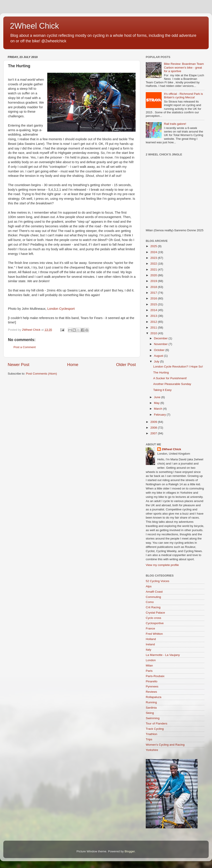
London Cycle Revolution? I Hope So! (178, 367)
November (161, 344)
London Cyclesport (61, 309)
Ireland (150, 644)
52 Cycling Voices (158, 581)
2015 (154, 304)
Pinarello (152, 681)
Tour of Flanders (157, 723)
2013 (154, 316)
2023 (154, 258)
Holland (151, 639)
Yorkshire (152, 750)
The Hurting (161, 372)
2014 (154, 310)
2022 (154, 264)
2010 (154, 333)
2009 (154, 422)
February (160, 415)
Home (73, 365)
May (157, 403)
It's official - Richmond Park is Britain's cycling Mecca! (183, 96)
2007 (154, 433)
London (151, 660)
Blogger (130, 851)
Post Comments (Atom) (42, 374)
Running (151, 702)
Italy (149, 650)
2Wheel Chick (34, 26)
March (158, 409)
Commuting (153, 597)
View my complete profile (162, 565)
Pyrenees (152, 686)
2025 (154, 246)
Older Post (126, 365)
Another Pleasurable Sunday (172, 384)
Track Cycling (155, 729)
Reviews (151, 692)
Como (150, 602)
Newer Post (19, 365)
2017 (154, 293)
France (150, 628)
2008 (154, 428)
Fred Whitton (154, 634)
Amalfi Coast (154, 592)
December (161, 338)
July (157, 361)
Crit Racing (153, 607)
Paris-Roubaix (155, 676)
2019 (154, 281)
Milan (149, 665)
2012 (154, 322)
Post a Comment (25, 347)
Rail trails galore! (175, 124)
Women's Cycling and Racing (165, 745)
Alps (149, 586)
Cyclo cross (153, 618)
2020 (154, 275)
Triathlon (151, 734)
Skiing (150, 713)
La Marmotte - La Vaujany (163, 655)
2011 (154, 328)
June (158, 397)
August (159, 356)
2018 (154, 287)
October (160, 350)
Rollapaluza (154, 697)
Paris (149, 671)
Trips (149, 739)
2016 (154, 298)
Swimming (153, 718)
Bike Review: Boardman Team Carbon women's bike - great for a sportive (184, 67)
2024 (154, 252)
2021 (154, 270)
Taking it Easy (162, 390)
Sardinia (151, 708)
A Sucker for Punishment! (170, 378)
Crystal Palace (155, 613)
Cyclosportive (155, 623)
